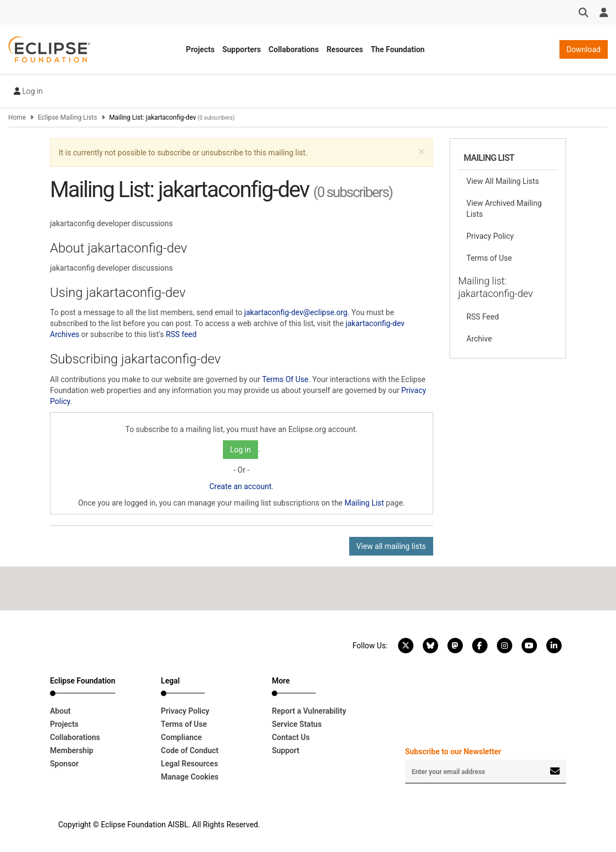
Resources (345, 49)
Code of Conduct (190, 750)
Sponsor (64, 764)
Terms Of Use (285, 379)
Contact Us (291, 737)
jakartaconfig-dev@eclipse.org (296, 312)
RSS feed (181, 334)
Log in (28, 91)
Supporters (242, 49)
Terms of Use (489, 258)
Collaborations (294, 49)
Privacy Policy (490, 236)
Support (285, 750)
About (60, 711)
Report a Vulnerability (309, 711)
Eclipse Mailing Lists (68, 117)
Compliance (181, 737)
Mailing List (365, 503)
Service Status (297, 724)
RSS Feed (483, 317)
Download (584, 49)
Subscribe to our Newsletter (453, 752)
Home (17, 117)
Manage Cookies (190, 777)
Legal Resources (189, 764)
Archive (479, 339)
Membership (72, 750)
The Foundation (397, 49)
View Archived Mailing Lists (504, 209)
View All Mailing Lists (503, 181)
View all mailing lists (391, 546)
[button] (421, 152)
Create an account (240, 486)
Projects (200, 49)
